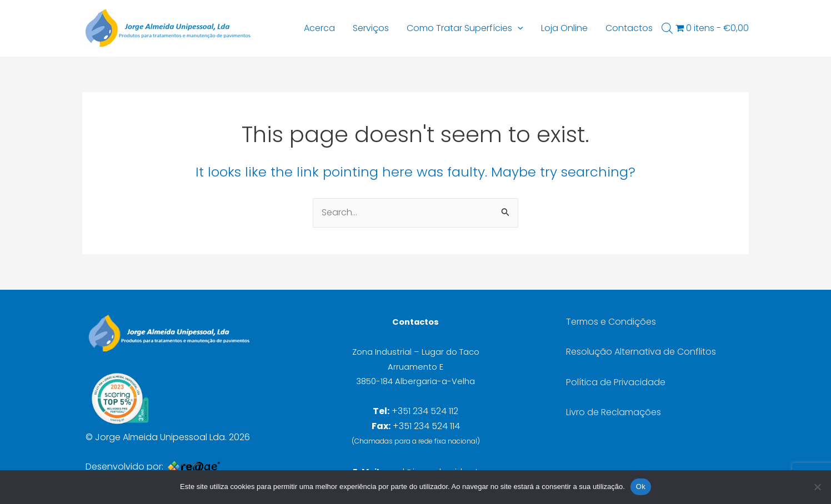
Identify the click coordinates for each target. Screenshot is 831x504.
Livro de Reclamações (614, 412)
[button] (518, 28)
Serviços (371, 28)
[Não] (817, 487)
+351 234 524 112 (425, 411)
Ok (641, 487)
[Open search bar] (667, 28)
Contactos (629, 28)
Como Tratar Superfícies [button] (465, 28)
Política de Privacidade (616, 382)
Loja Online (564, 28)
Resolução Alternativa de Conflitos (641, 352)
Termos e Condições (611, 322)
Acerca (319, 28)
